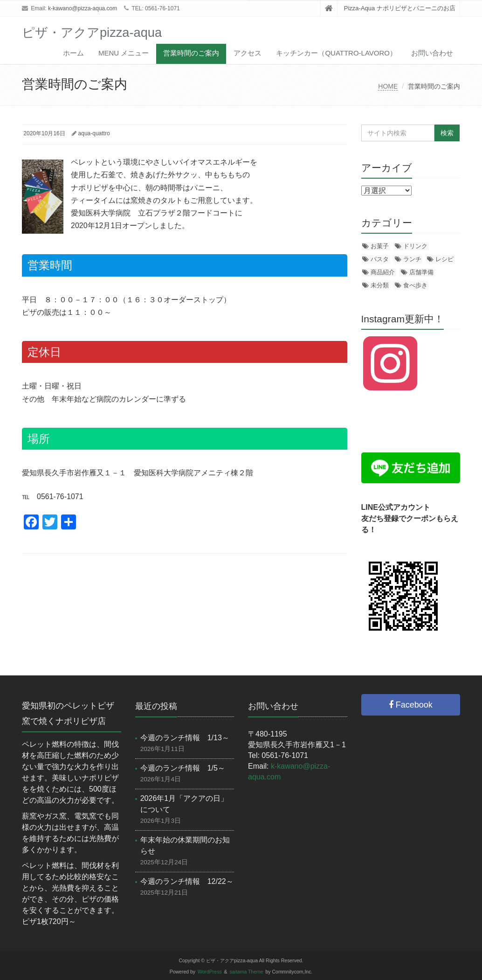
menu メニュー (124, 53)
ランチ (412, 259)
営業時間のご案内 (191, 53)
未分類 (380, 285)
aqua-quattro (94, 133)
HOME (388, 86)
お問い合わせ (432, 53)
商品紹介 (383, 272)
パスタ (380, 259)
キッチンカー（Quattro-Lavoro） (336, 53)
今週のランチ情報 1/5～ (183, 768)
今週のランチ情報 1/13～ (185, 738)
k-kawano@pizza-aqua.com (83, 8)
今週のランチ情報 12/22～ (187, 881)
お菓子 (380, 246)
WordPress (210, 972)
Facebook (411, 705)
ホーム (73, 53)
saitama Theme (247, 972)
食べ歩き (415, 285)
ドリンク (415, 246)
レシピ (444, 259)
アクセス (248, 53)
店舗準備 (421, 272)
